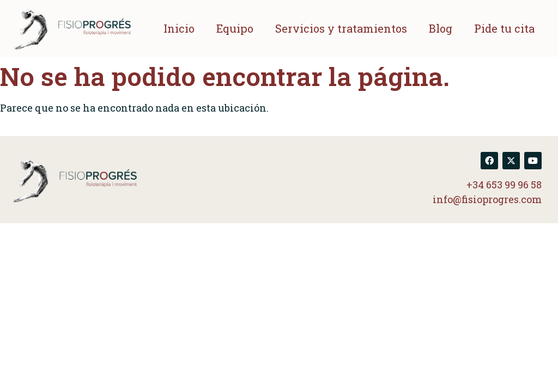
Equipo (235, 28)
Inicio (179, 28)
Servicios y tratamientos (341, 28)
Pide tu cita (504, 28)
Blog (441, 28)
